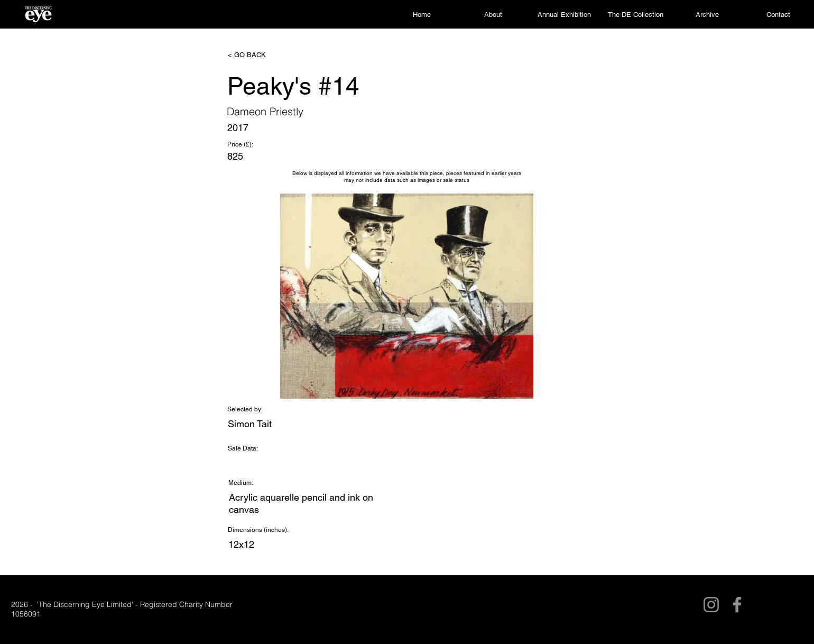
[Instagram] (711, 605)
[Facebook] (737, 605)
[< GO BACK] (263, 55)
